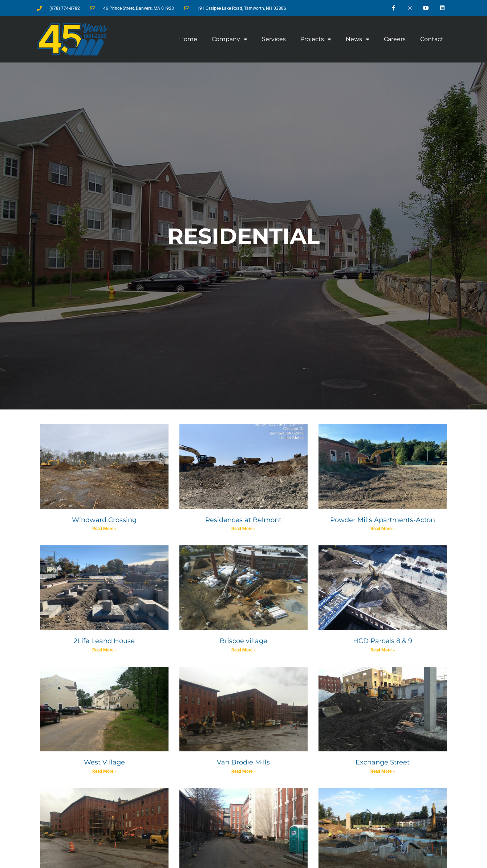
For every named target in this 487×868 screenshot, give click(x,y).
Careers (395, 39)
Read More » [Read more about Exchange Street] (383, 771)
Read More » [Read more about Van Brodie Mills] (243, 771)
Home (188, 39)
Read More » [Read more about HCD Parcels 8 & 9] (383, 650)
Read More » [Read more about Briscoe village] (243, 650)
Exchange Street (383, 762)
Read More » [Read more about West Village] (104, 771)
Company (230, 39)
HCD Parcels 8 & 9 (383, 641)
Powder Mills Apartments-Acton (383, 520)
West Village (104, 762)
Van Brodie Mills (243, 762)
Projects (316, 39)
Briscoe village (243, 641)
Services (274, 39)
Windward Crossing (104, 520)
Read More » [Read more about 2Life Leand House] (104, 650)
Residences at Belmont (243, 520)
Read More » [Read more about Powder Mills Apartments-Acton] (383, 529)
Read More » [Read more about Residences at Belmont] (243, 529)
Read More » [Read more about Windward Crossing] (104, 529)
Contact (432, 39)
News (358, 39)
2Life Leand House (104, 641)
